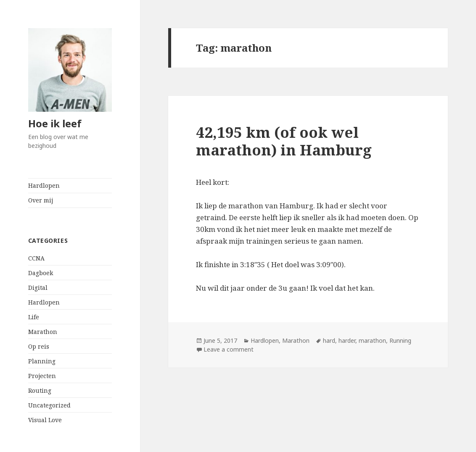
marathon (372, 340)
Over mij (41, 200)
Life (34, 317)
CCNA (36, 258)
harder (347, 340)
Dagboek (41, 273)
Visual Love (45, 420)
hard (329, 340)
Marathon (43, 332)
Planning (42, 361)
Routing (40, 390)
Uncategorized (49, 405)
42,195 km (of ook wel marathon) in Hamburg (284, 141)
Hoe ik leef (55, 123)
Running (400, 340)
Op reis (39, 346)
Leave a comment (229, 349)
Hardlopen (44, 185)
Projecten (42, 376)
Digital (38, 288)
